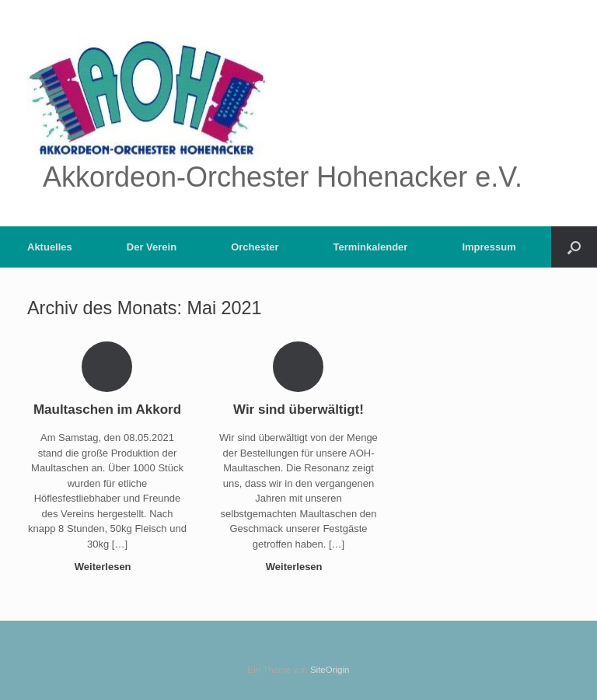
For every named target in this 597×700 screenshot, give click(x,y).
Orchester (255, 247)
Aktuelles (50, 247)
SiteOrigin (330, 670)
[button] (574, 247)
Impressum (489, 247)
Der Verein (152, 247)
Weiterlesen (107, 567)
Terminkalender (371, 247)
